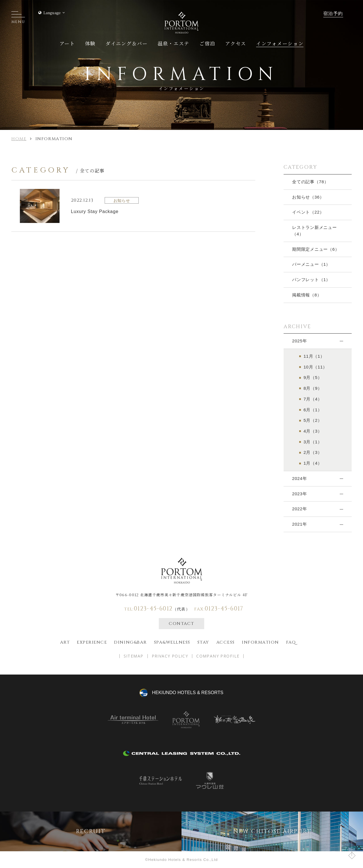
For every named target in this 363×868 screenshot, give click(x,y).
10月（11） (315, 367)
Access (226, 642)
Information (260, 642)
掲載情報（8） (307, 295)
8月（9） (313, 388)
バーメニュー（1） (311, 264)
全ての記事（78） (310, 182)
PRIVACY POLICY (170, 656)
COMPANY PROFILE (218, 656)
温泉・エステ (174, 43)
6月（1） (313, 410)
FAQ (291, 642)
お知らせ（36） (308, 197)
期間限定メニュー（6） (316, 249)
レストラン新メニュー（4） (315, 231)
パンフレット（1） (311, 280)
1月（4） (313, 463)
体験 (90, 43)
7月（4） (313, 399)
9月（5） (313, 377)
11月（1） (314, 356)
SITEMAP (134, 656)
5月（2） (313, 420)
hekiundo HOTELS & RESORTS (188, 692)
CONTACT (181, 624)
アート (67, 43)
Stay (203, 642)
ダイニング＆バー (127, 43)
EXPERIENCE (92, 642)
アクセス (236, 43)
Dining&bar (130, 642)
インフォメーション (280, 43)
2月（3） (313, 452)
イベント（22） (308, 212)
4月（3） (313, 431)
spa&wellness (172, 642)
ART (65, 642)
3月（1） (313, 442)
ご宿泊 (207, 43)
